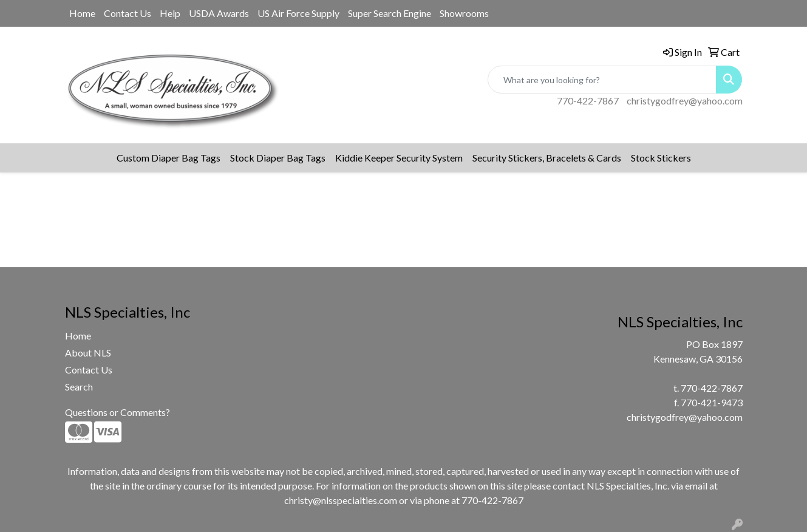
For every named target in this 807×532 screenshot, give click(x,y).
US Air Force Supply (298, 13)
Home (82, 13)
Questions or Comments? (117, 412)
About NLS (88, 353)
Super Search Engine (390, 13)
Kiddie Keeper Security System (399, 158)
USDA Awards (219, 13)
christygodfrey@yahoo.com (685, 101)
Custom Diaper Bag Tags (169, 158)
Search (79, 387)
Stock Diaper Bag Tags (278, 158)
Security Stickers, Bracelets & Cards (547, 158)
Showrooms (464, 13)
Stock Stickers (661, 158)
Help (170, 13)
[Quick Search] (602, 80)
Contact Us (128, 13)
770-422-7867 (588, 101)
